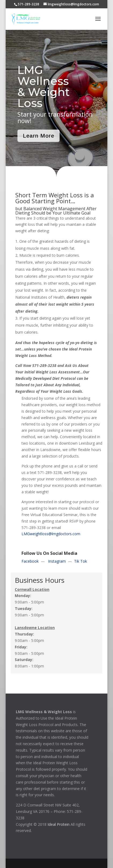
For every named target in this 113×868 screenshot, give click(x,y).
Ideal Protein (59, 824)
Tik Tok (81, 561)
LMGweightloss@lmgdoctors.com (51, 534)
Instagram (57, 561)
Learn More (39, 136)
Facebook (30, 561)
